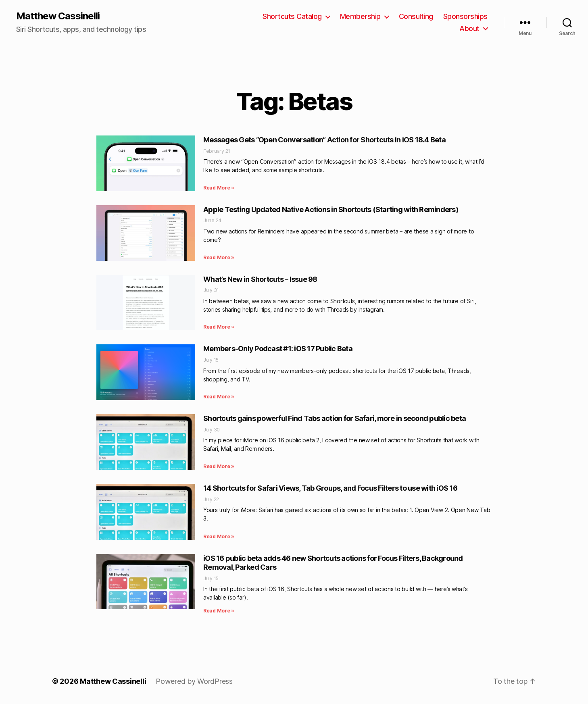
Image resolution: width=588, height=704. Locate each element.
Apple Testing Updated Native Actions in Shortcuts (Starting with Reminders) (331, 209)
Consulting (416, 16)
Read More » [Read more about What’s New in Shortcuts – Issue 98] (219, 327)
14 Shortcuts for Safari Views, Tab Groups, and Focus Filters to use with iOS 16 (330, 488)
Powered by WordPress (194, 681)
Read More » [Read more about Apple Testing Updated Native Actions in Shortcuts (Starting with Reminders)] (219, 257)
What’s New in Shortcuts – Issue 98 (260, 279)
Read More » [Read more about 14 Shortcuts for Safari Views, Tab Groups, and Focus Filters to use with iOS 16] (219, 536)
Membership (360, 16)
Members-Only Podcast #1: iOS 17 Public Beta (278, 349)
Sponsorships (465, 16)
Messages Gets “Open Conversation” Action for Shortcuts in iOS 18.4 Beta (324, 140)
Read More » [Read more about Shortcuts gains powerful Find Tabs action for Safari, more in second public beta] (219, 466)
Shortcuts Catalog (292, 16)
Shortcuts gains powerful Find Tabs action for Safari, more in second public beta (335, 418)
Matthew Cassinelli (58, 16)
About (469, 28)
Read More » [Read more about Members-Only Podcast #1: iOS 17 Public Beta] (219, 397)
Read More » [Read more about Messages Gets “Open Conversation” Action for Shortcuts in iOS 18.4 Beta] (219, 188)
